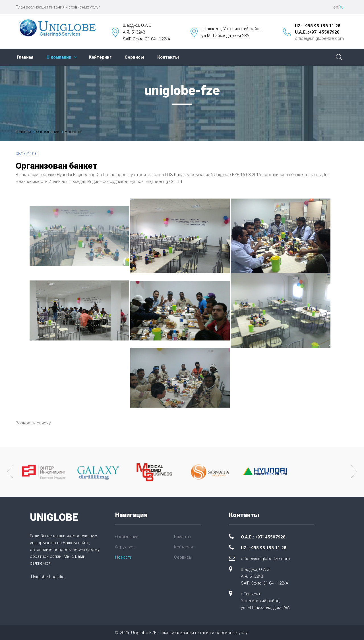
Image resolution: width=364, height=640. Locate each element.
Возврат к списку (33, 423)
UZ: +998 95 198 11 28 (318, 26)
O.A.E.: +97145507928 (263, 537)
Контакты (168, 57)
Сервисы (134, 57)
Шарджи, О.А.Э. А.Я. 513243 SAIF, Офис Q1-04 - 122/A (264, 576)
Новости (73, 132)
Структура (125, 547)
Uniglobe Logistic (48, 577)
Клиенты (183, 537)
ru (342, 7)
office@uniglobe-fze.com (319, 38)
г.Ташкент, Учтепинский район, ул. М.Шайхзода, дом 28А (265, 601)
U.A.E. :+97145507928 (317, 32)
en (336, 7)
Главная (25, 57)
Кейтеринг (100, 57)
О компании (59, 57)
